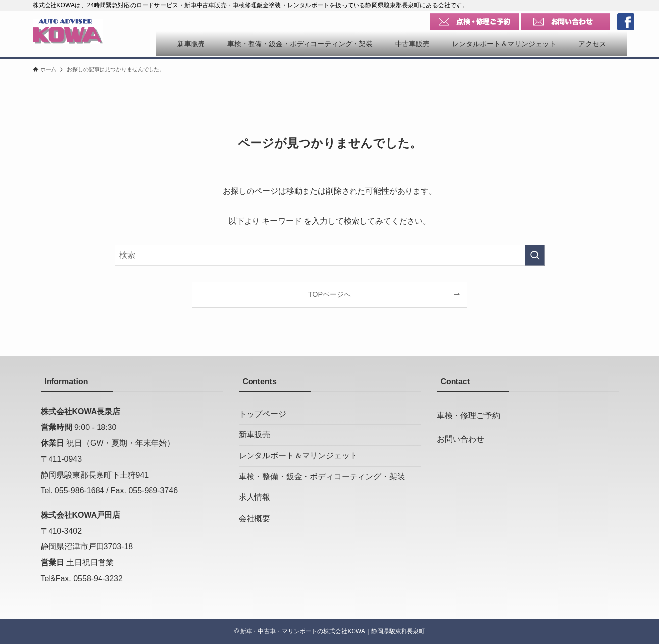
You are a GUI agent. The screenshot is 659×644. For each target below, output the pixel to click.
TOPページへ (329, 294)
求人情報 (254, 509)
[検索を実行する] (535, 255)
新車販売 (254, 438)
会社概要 (254, 532)
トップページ (262, 415)
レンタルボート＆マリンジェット (298, 462)
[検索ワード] (330, 255)
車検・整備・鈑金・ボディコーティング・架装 (322, 485)
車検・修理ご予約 (468, 416)
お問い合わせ (460, 443)
